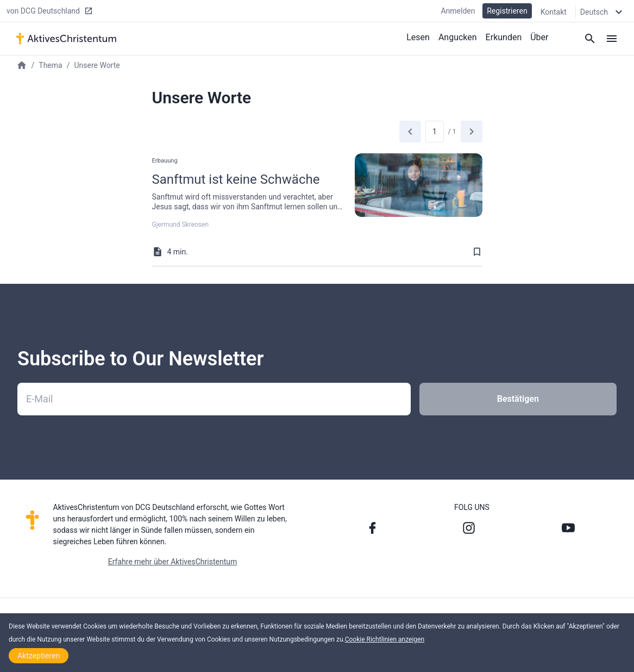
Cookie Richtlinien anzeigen (385, 639)
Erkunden (504, 37)
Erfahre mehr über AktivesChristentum (172, 562)
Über (539, 37)
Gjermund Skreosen (181, 225)
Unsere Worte (97, 65)
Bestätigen (518, 399)
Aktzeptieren (39, 656)
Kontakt (554, 12)
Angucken (458, 37)
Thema (50, 65)
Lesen (418, 37)
